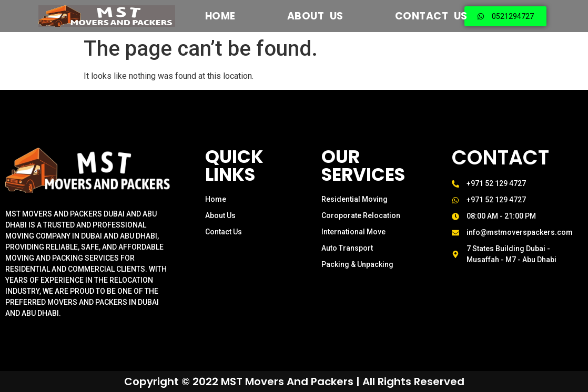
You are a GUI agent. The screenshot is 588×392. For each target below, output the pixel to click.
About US (315, 16)
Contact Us (431, 16)
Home (220, 16)
